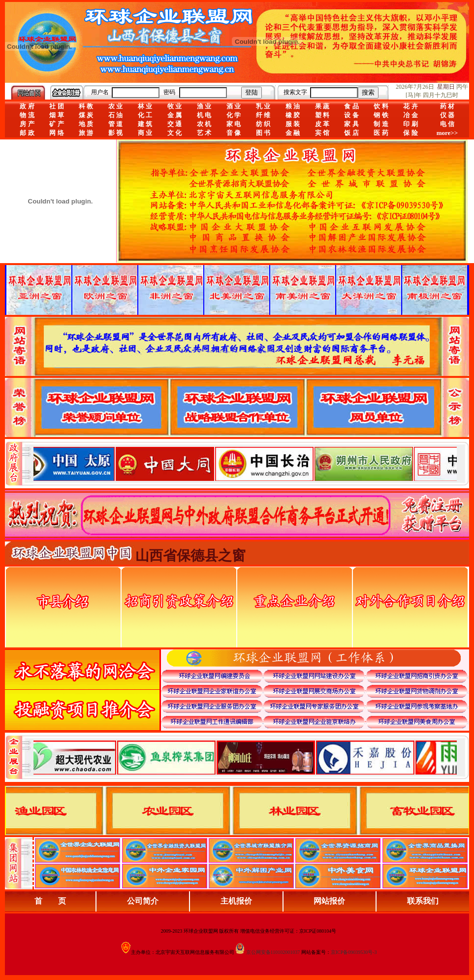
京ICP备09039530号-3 (354, 952)
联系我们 (423, 901)
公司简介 (143, 901)
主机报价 (236, 901)
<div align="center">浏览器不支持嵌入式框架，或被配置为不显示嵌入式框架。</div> (245, 757)
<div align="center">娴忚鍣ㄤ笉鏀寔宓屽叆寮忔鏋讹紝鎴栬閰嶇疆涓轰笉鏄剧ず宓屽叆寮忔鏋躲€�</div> (245, 464)
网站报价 (329, 901)
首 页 (50, 901)
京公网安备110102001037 (273, 952)
